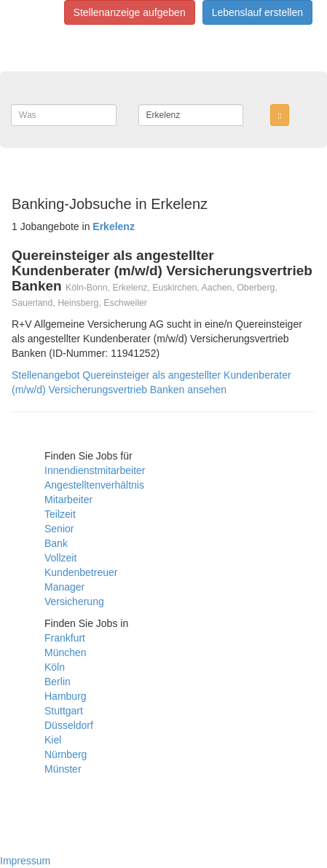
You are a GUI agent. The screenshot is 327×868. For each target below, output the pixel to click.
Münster (63, 769)
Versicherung (74, 601)
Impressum (25, 861)
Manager (64, 587)
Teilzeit (60, 514)
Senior (59, 529)
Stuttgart (64, 711)
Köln (55, 667)
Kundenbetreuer (81, 572)
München (66, 652)
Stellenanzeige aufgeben (130, 12)
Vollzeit (60, 558)
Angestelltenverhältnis (94, 485)
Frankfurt (65, 638)
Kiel (53, 740)
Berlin (58, 682)
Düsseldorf (69, 725)
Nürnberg (66, 754)
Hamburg (66, 696)
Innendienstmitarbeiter (95, 470)
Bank (56, 543)
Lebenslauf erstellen (257, 12)
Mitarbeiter (68, 500)
